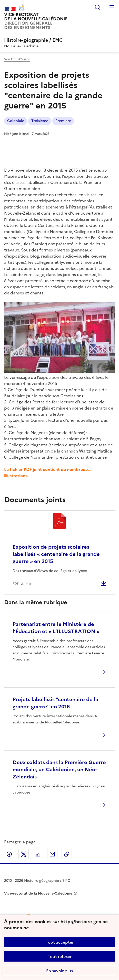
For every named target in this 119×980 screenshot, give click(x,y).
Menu (112, 7)
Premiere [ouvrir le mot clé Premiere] (63, 121)
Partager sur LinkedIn (38, 854)
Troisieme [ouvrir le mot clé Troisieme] (40, 121)
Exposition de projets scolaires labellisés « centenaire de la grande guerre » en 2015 (56, 554)
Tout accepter (60, 942)
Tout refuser (60, 956)
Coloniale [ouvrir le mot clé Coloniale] (16, 121)
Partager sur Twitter (24, 854)
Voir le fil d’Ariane (17, 59)
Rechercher (97, 7)
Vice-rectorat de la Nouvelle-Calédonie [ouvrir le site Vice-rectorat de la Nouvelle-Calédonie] (38, 893)
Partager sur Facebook (9, 854)
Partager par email (52, 854)
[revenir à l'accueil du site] (60, 40)
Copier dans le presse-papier (67, 854)
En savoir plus (60, 971)
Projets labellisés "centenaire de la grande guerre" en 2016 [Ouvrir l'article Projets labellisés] (55, 703)
